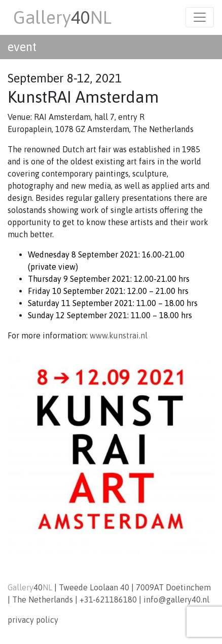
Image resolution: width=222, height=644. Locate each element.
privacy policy (33, 620)
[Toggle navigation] (200, 17)
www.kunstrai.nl (119, 335)
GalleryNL (62, 17)
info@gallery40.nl (176, 599)
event (22, 47)
